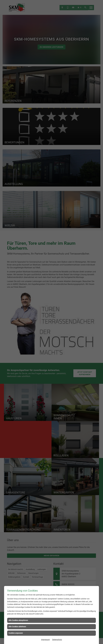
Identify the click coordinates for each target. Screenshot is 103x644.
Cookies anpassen (16, 633)
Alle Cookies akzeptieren (18, 620)
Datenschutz (57, 640)
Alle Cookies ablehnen (17, 627)
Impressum (45, 640)
